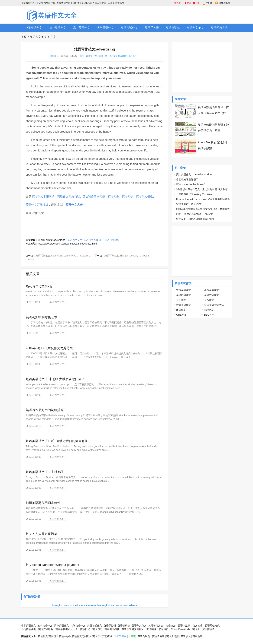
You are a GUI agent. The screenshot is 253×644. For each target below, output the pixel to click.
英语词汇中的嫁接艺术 (41, 317)
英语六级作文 (212, 295)
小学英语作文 (34, 28)
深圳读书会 (224, 3)
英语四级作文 (184, 295)
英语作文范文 (195, 28)
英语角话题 (144, 636)
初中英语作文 (58, 28)
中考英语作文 (184, 290)
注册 (197, 3)
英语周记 (54, 56)
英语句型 (113, 196)
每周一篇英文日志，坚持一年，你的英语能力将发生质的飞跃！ (109, 56)
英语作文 (43, 636)
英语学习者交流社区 (133, 629)
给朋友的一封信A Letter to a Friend (195, 219)
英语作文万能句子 (82, 636)
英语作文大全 (74, 205)
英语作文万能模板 (37, 205)
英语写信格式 (212, 626)
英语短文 (170, 626)
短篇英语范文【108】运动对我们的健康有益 (57, 441)
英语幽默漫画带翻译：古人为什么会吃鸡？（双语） (213, 113)
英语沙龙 (186, 636)
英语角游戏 (158, 636)
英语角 (196, 629)
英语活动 (197, 636)
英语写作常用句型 (94, 196)
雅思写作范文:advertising (52, 240)
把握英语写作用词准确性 (43, 503)
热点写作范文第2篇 (39, 286)
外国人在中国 (99, 3)
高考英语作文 (212, 290)
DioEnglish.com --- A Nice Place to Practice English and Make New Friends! (95, 605)
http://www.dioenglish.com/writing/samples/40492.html (67, 244)
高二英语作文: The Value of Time (194, 175)
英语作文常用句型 (69, 196)
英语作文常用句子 (43, 196)
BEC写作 (209, 315)
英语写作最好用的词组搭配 (45, 410)
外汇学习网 (120, 636)
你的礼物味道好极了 (187, 179)
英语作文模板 (144, 196)
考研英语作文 (184, 305)
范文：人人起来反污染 (41, 534)
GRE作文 (181, 315)
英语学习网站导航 (46, 3)
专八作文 (209, 300)
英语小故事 (184, 626)
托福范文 (209, 310)
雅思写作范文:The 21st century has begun (127, 256)
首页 (24, 37)
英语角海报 (173, 636)
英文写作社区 (28, 3)
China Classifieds (180, 629)
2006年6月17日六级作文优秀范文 (49, 348)
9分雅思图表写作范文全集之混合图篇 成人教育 (202, 189)
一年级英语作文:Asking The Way (194, 194)
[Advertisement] (168, 15)
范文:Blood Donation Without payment (52, 565)
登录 (188, 3)
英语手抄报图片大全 (67, 629)
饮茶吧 (178, 3)
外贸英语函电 (28, 629)
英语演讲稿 (173, 28)
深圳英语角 (208, 629)
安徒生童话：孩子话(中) (189, 204)
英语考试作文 (129, 28)
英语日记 (86, 3)
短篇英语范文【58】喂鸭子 (45, 472)
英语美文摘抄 (112, 629)
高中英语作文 (82, 28)
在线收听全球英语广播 (68, 3)
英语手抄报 (152, 28)
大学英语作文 (105, 28)
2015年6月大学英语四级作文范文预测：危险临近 (203, 209)
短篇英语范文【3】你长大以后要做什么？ (55, 379)
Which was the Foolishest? (191, 184)
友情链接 (151, 629)
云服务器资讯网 (116, 3)
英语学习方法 (219, 28)
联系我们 (164, 629)
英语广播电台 (46, 629)
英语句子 (128, 196)
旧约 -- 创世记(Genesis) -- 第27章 (194, 214)
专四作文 (181, 300)
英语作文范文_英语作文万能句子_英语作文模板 (93, 240)
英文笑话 (197, 626)
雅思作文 (181, 310)
